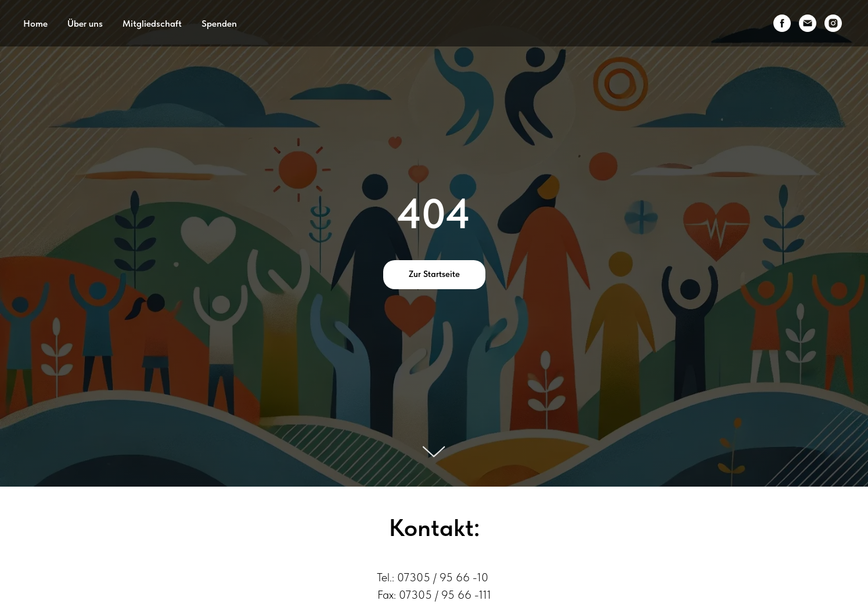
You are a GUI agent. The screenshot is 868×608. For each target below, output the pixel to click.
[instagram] (833, 23)
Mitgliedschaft (152, 24)
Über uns (85, 24)
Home (35, 24)
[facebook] (782, 23)
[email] (808, 23)
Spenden (219, 24)
